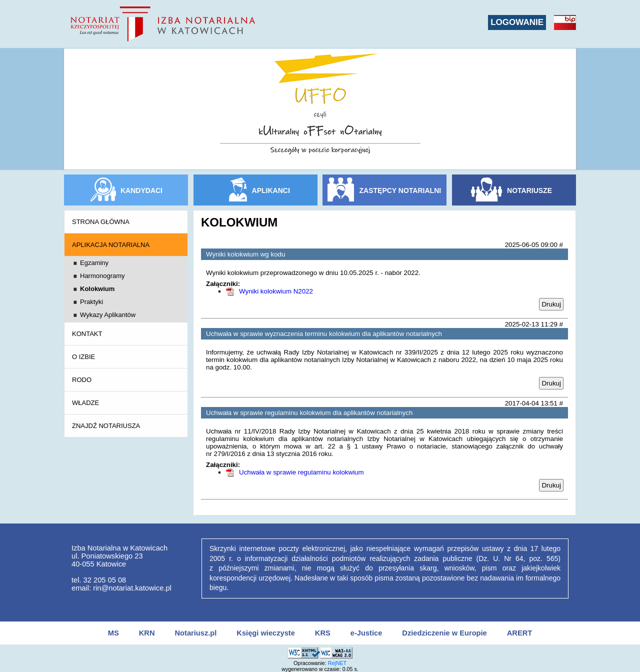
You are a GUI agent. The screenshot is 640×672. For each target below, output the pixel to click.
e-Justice (366, 633)
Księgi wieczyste (266, 633)
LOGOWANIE (517, 22)
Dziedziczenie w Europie (444, 633)
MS (113, 633)
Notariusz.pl (195, 633)
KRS (323, 633)
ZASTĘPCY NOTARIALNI (400, 190)
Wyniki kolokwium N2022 (276, 291)
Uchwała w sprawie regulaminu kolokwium (301, 472)
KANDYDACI (141, 190)
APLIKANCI (271, 190)
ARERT (519, 633)
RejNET (337, 663)
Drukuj (551, 304)
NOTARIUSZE (529, 190)
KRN (147, 633)
